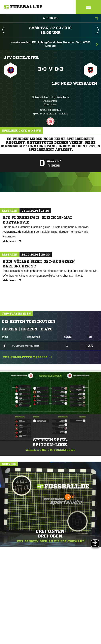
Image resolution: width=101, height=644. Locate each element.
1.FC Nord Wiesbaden (74, 83)
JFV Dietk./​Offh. (22, 57)
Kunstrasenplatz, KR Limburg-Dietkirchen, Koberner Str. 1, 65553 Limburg (54, 44)
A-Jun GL (70, 18)
